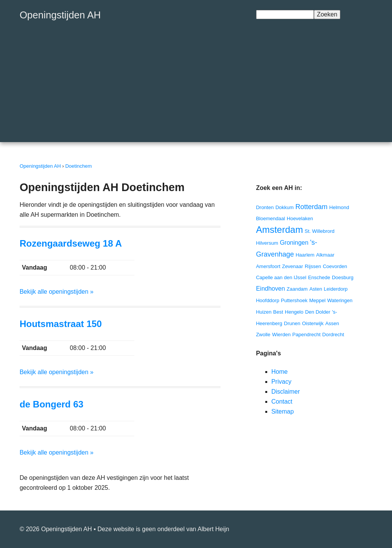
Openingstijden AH (60, 15)
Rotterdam (312, 207)
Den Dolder (318, 312)
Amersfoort (268, 266)
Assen (332, 323)
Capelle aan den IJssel (281, 277)
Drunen (292, 323)
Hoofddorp (268, 300)
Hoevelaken (300, 218)
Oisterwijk (313, 323)
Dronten (265, 207)
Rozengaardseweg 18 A (71, 243)
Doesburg (343, 277)
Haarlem (305, 255)
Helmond (339, 207)
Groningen (294, 243)
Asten (316, 289)
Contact (282, 402)
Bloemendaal (271, 218)
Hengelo (294, 312)
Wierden (281, 335)
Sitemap (283, 411)
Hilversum (267, 243)
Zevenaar (293, 266)
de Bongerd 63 (51, 404)
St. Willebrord (320, 231)
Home (280, 372)
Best (278, 312)
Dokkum (284, 207)
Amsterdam (280, 230)
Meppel (318, 300)
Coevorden (335, 266)
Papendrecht (307, 335)
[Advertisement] (196, 88)
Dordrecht (333, 335)
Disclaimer (286, 392)
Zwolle (263, 335)
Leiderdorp (336, 289)
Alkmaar (325, 255)
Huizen (264, 312)
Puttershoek (294, 300)
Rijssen (313, 266)
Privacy (281, 382)
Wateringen (340, 300)
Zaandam (297, 289)
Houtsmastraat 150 (61, 324)
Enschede (319, 277)
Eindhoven (271, 289)
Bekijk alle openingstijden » (56, 292)
